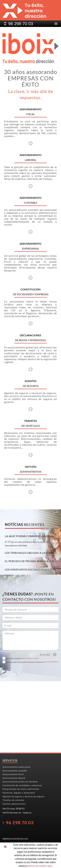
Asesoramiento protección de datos (20, 782)
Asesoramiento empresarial (16, 767)
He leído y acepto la (14, 658)
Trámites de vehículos (13, 800)
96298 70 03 (21, 24)
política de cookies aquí (40, 866)
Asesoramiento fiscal (13, 774)
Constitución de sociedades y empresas (22, 785)
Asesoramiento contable (15, 771)
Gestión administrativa (14, 804)
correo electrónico (51, 662)
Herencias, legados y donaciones (19, 793)
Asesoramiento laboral (14, 778)
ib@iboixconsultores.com (15, 839)
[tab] (30, 536)
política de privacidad (30, 658)
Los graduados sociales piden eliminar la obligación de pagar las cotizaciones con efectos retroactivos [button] (30, 569)
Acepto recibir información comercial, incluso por (25, 662)
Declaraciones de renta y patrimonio (21, 789)
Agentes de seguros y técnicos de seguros (23, 796)
